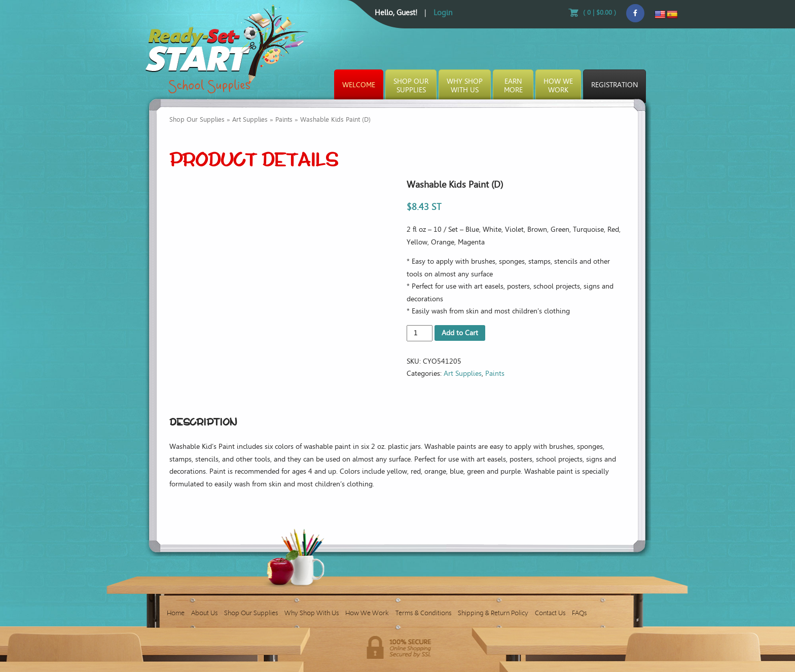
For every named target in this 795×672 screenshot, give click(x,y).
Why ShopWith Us (465, 86)
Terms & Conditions (423, 613)
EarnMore (513, 86)
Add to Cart (460, 333)
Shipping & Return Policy (493, 613)
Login (443, 13)
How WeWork (558, 86)
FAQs (579, 613)
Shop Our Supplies (197, 119)
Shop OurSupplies (411, 86)
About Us (204, 613)
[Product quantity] (420, 333)
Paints (284, 119)
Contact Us (550, 613)
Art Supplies (250, 119)
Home (176, 613)
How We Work (367, 613)
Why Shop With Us (312, 613)
